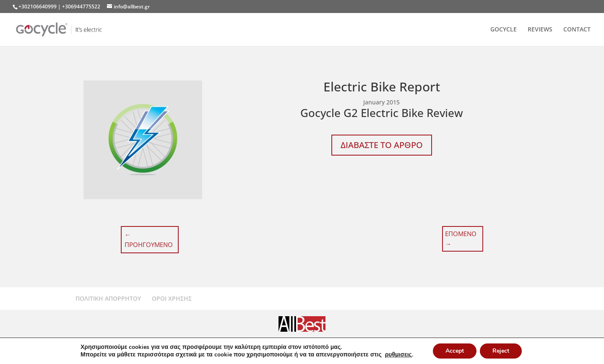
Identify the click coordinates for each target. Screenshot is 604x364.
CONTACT (577, 30)
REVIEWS (540, 30)
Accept (455, 351)
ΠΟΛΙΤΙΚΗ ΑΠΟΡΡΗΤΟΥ (108, 298)
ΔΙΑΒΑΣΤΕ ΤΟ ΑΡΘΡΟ (382, 145)
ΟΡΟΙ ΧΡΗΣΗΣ (172, 298)
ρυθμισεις (398, 355)
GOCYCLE (504, 30)
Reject (501, 351)
